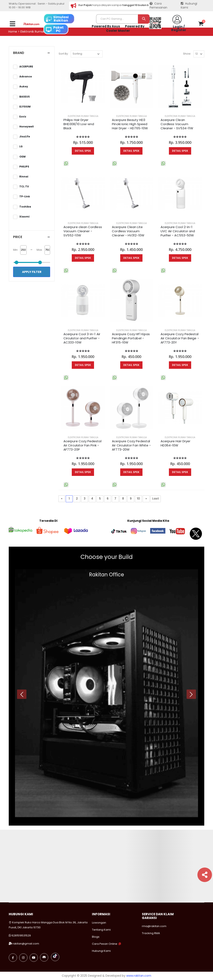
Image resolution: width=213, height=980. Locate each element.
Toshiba (25, 207)
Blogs (96, 937)
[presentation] (22, 694)
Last (156, 499)
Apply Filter (32, 272)
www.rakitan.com (139, 976)
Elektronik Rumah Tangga (83, 116)
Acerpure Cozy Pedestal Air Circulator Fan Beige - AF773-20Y (180, 338)
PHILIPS (24, 167)
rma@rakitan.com (154, 926)
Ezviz (23, 117)
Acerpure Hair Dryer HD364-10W (175, 443)
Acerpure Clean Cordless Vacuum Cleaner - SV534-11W (177, 124)
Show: (187, 54)
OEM (22, 157)
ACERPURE (26, 67)
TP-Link (25, 197)
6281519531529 (21, 935)
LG (21, 147)
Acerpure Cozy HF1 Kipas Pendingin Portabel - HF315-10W (131, 338)
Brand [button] (19, 53)
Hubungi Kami (189, 6)
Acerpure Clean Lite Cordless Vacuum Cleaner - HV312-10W (128, 231)
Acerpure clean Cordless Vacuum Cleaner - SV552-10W (83, 231)
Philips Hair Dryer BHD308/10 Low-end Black (79, 124)
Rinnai (24, 177)
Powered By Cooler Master (125, 29)
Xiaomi (24, 217)
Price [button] (18, 237)
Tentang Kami (101, 930)
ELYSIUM (25, 107)
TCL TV (24, 187)
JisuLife (25, 137)
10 (138, 499)
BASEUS (25, 97)
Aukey (24, 87)
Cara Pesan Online (105, 944)
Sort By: (64, 54)
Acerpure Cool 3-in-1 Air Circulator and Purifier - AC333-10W (82, 338)
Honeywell (27, 127)
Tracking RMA (151, 933)
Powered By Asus (106, 26)
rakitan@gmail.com (26, 944)
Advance (26, 77)
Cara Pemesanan (159, 6)
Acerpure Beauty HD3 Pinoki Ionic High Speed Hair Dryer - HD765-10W (130, 124)
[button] (201, 24)
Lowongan (99, 923)
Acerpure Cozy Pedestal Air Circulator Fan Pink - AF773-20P (82, 445)
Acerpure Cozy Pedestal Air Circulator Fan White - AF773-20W (131, 445)
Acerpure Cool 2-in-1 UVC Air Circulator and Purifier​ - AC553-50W (178, 231)
